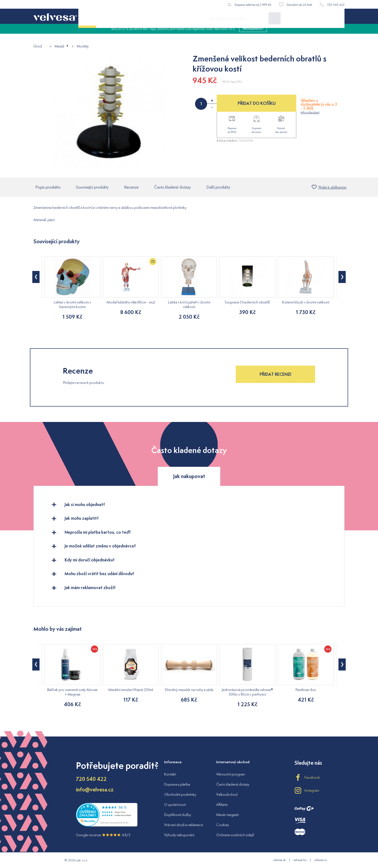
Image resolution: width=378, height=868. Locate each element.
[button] (36, 277)
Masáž (59, 46)
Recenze (131, 188)
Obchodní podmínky (180, 794)
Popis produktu (48, 188)
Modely (83, 46)
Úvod (38, 46)
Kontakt (170, 774)
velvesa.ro (321, 860)
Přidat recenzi (275, 375)
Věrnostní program (231, 774)
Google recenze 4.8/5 (103, 835)
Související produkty (92, 188)
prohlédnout (253, 34)
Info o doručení (310, 112)
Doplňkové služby (178, 815)
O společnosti (175, 805)
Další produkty (218, 188)
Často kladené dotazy (172, 188)
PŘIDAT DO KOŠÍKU (257, 103)
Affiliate (222, 805)
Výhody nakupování (179, 835)
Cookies (223, 825)
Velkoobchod (227, 794)
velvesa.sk (279, 860)
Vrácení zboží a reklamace (184, 825)
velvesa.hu (300, 860)
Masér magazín (228, 815)
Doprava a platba (177, 784)
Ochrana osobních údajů (235, 835)
